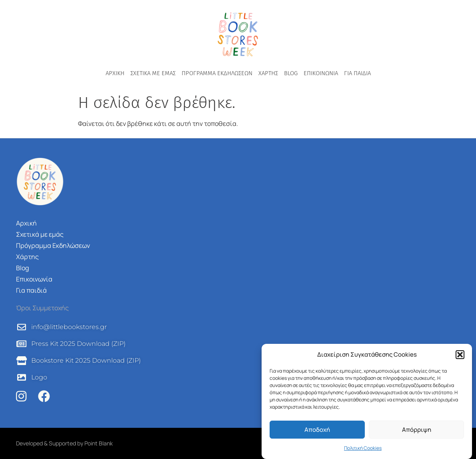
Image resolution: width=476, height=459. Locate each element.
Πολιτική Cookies (363, 448)
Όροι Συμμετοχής (42, 308)
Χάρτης (268, 73)
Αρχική (115, 73)
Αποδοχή (317, 430)
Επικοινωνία (321, 73)
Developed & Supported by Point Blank (64, 443)
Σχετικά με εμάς (153, 73)
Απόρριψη (417, 430)
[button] (460, 355)
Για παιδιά (357, 73)
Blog (291, 73)
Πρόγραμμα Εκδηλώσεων (217, 73)
